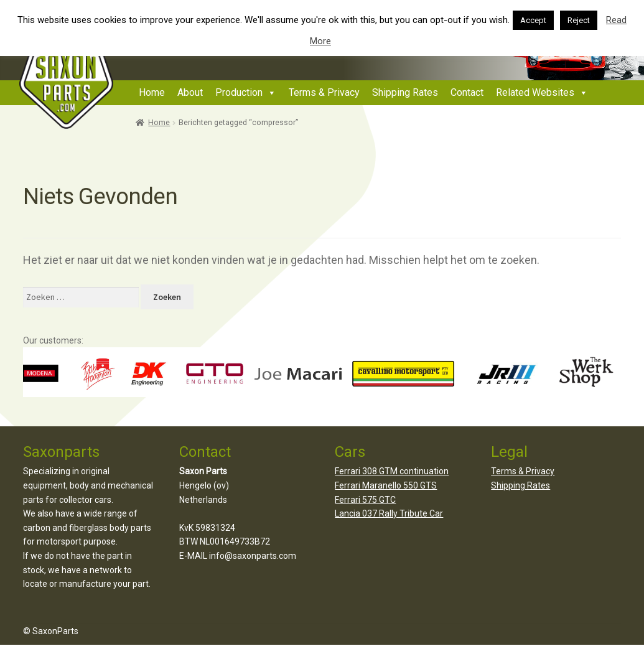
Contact (467, 92)
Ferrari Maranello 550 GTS (386, 485)
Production (239, 92)
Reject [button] (579, 20)
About (190, 92)
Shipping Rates (405, 92)
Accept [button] (533, 20)
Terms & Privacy (324, 92)
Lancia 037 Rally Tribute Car (389, 513)
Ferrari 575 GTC (365, 500)
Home (152, 92)
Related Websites (535, 92)
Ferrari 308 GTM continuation (392, 471)
